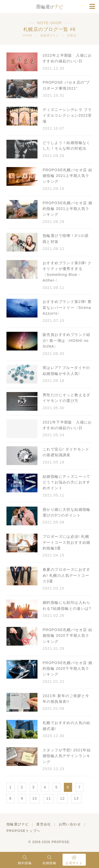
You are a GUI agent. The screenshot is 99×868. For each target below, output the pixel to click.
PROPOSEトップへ (24, 831)
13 (76, 798)
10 (35, 798)
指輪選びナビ (18, 824)
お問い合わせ (70, 824)
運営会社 (44, 824)
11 (49, 798)
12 (62, 798)
